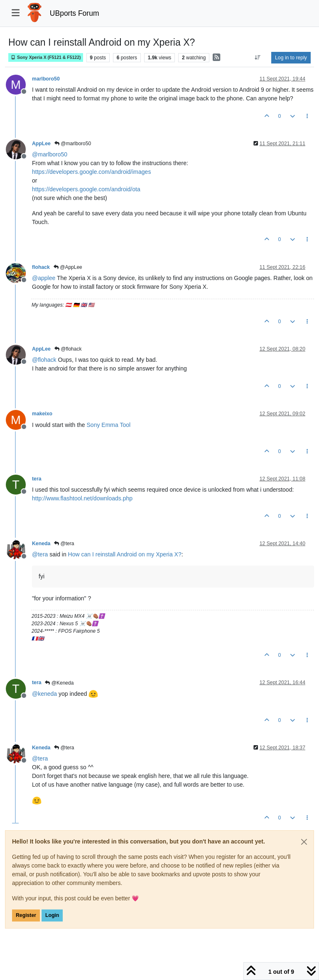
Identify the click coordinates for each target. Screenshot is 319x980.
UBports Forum (75, 13)
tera (37, 479)
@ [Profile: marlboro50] (50, 154)
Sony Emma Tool (109, 425)
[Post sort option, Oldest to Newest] (258, 58)
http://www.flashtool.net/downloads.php (82, 498)
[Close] (304, 842)
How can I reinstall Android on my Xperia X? (125, 554)
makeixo (42, 414)
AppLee (41, 144)
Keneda (41, 544)
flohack (41, 267)
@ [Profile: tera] (40, 554)
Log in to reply (291, 58)
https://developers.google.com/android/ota (86, 189)
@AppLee (68, 267)
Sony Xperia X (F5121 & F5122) (46, 57)
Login (52, 915)
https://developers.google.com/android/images (91, 172)
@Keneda (59, 683)
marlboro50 (46, 79)
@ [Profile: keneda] (44, 694)
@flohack (68, 349)
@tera (64, 544)
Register (26, 915)
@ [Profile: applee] (44, 278)
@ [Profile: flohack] (44, 360)
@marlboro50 (73, 144)
